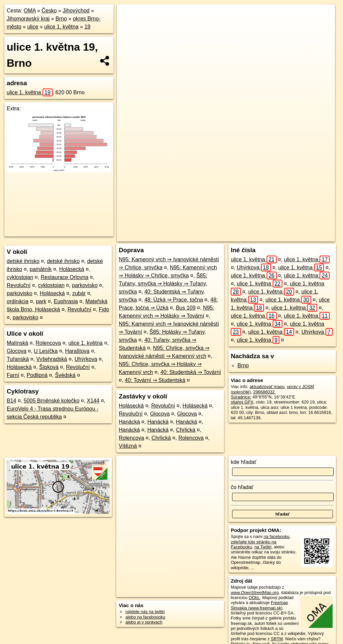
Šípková (49, 367)
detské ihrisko (23, 261)
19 (87, 27)
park (41, 301)
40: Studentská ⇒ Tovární (191, 372)
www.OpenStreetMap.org (255, 593)
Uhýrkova (86, 359)
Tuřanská (18, 359)
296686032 (264, 392)
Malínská (17, 343)
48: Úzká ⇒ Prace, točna (174, 300)
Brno (61, 19)
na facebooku (277, 536)
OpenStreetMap (208, 236)
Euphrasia (66, 301)
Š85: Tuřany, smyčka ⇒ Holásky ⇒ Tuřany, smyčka (163, 284)
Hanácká (129, 422)
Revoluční (19, 285)
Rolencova (48, 343)
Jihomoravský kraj (28, 19)
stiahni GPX (242, 402)
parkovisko (85, 285)
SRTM (277, 639)
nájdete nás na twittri (145, 612)
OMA (30, 11)
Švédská (65, 375)
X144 (93, 401)
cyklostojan (20, 277)
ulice (33, 27)
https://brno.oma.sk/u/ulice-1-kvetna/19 (299, 236)
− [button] (128, 26)
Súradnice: (241, 397)
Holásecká (72, 269)
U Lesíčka (46, 351)
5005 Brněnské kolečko (52, 401)
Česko (49, 11)
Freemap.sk (243, 236)
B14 (11, 401)
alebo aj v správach (144, 622)
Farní (13, 375)
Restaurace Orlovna (64, 277)
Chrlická (186, 430)
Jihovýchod (76, 11)
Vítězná (128, 446)
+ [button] (128, 16)
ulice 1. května (61, 27)
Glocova (17, 351)
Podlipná (37, 375)
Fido (104, 309)
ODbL (254, 598)
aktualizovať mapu (267, 387)
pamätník (41, 269)
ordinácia (18, 301)
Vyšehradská (52, 359)
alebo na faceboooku (145, 617)
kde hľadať (244, 462)
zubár (79, 293)
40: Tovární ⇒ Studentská (155, 380)
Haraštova (77, 351)
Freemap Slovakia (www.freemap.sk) (259, 605)
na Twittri (263, 547)
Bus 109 (186, 308)
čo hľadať (242, 487)
